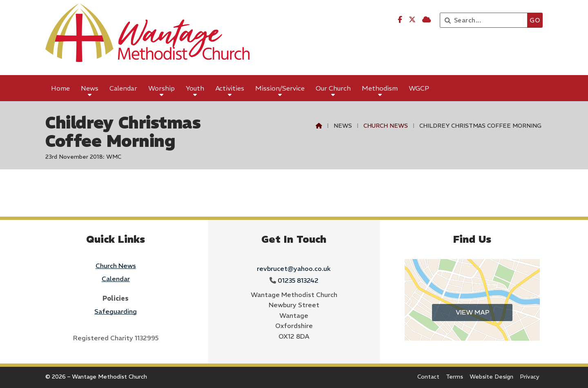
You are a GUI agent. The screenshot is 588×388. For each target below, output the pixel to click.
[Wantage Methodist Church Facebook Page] (400, 20)
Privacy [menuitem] (530, 377)
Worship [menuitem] (161, 88)
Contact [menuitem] (428, 377)
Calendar (116, 279)
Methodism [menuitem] (380, 88)
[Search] (486, 20)
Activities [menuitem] (230, 88)
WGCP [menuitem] (419, 88)
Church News (386, 126)
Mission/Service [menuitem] (280, 88)
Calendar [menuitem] (123, 88)
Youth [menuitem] (195, 88)
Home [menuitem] (60, 88)
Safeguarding (116, 311)
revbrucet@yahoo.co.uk (294, 268)
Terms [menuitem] (454, 377)
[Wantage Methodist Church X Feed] (412, 20)
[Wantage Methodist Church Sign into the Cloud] (427, 20)
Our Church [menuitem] (333, 88)
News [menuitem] (90, 88)
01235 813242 (298, 280)
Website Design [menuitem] (491, 377)
